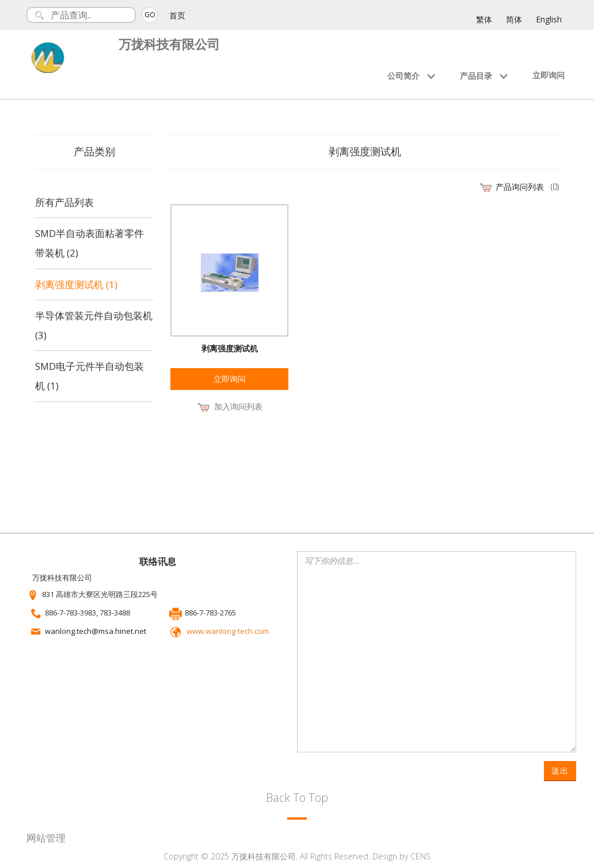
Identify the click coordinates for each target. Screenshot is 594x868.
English (549, 19)
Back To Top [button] (297, 798)
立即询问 (549, 75)
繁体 (484, 19)
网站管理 (46, 838)
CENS (420, 856)
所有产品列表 (64, 202)
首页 (177, 15)
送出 (560, 771)
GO (150, 15)
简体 (514, 19)
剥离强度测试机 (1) (76, 284)
